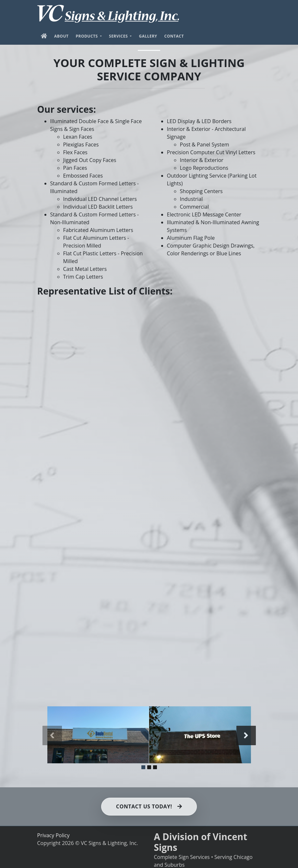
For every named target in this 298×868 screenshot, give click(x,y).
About (61, 36)
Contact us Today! (149, 806)
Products (87, 36)
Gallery (148, 36)
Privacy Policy (54, 835)
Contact (174, 36)
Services (119, 36)
